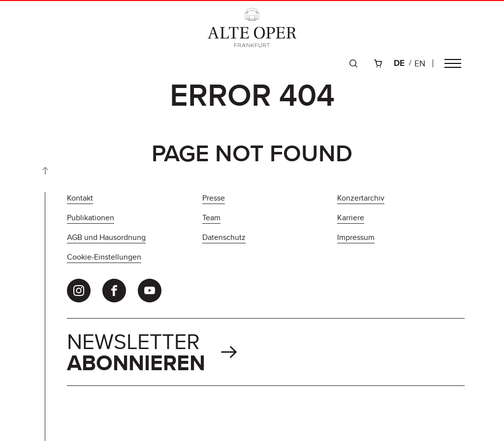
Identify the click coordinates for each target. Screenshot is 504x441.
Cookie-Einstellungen (104, 257)
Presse (214, 198)
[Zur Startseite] (252, 28)
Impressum (356, 237)
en (420, 63)
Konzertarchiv (361, 198)
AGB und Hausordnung (106, 237)
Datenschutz (224, 237)
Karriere (351, 218)
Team (211, 218)
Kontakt (80, 198)
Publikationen (91, 218)
